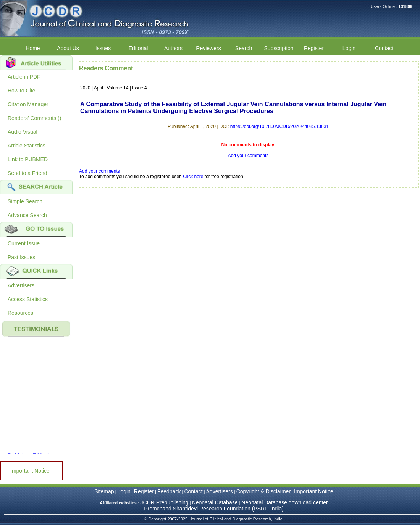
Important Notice (30, 471)
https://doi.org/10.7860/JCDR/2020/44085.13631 (279, 126)
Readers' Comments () (34, 118)
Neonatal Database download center (285, 502)
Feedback (169, 491)
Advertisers (21, 285)
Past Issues (21, 257)
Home (33, 48)
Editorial (138, 48)
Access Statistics (28, 299)
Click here (193, 177)
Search (244, 48)
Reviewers (208, 48)
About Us (68, 48)
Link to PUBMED (28, 159)
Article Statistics (27, 146)
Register (314, 48)
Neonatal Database (216, 502)
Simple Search (25, 201)
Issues (103, 48)
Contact (384, 48)
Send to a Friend (27, 173)
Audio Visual (23, 132)
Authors (173, 48)
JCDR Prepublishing (165, 502)
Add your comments (248, 156)
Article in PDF (24, 77)
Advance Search (27, 215)
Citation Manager (28, 104)
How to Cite (21, 91)
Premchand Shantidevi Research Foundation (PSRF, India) (214, 509)
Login (349, 48)
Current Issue (24, 243)
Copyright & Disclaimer (263, 491)
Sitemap (104, 491)
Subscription (279, 48)
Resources (20, 313)
